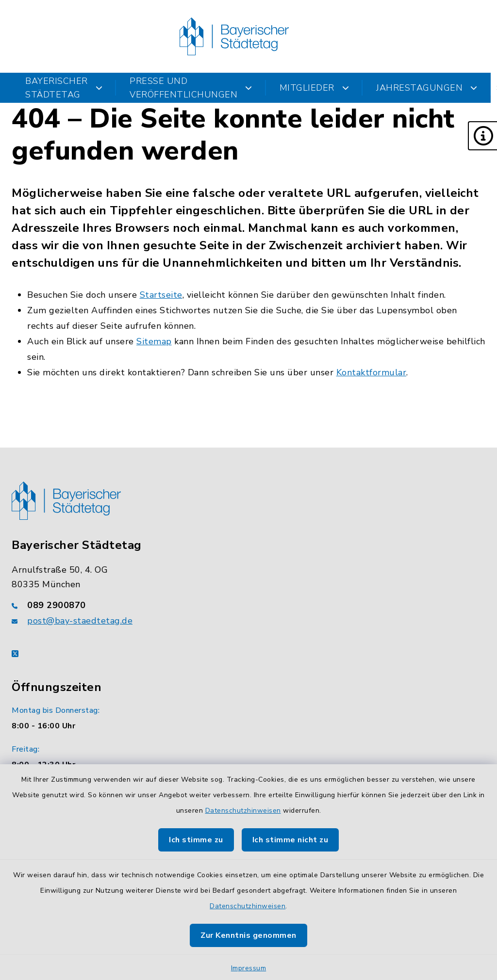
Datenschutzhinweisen (243, 811)
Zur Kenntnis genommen (248, 935)
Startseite (161, 295)
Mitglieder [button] (315, 88)
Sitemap (154, 341)
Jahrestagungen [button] (427, 88)
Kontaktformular (372, 372)
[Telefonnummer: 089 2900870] (248, 605)
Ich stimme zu (196, 840)
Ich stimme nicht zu (290, 840)
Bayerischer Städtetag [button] (64, 88)
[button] (482, 136)
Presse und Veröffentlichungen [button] (191, 88)
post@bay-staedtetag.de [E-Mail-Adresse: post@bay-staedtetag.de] (80, 621)
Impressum (249, 968)
